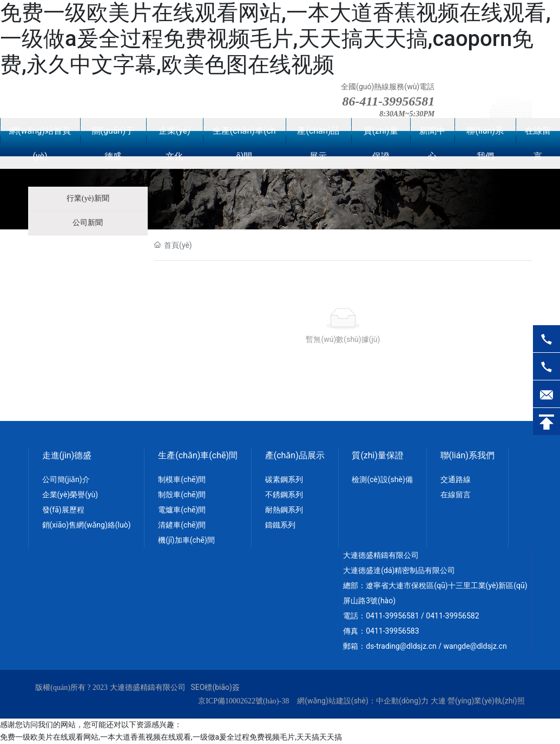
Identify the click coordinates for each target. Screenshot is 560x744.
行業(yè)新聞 (88, 198)
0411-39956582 (452, 616)
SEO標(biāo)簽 (215, 687)
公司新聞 (88, 223)
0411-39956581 (392, 616)
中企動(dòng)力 (402, 701)
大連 (438, 701)
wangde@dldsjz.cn (475, 646)
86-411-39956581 (389, 101)
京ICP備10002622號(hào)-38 (243, 701)
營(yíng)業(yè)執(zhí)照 (486, 701)
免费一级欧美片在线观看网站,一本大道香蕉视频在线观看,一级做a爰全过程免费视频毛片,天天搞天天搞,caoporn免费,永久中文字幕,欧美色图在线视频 (275, 39)
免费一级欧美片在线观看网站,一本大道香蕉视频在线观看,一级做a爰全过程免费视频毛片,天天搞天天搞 (171, 737)
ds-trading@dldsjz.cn (401, 646)
